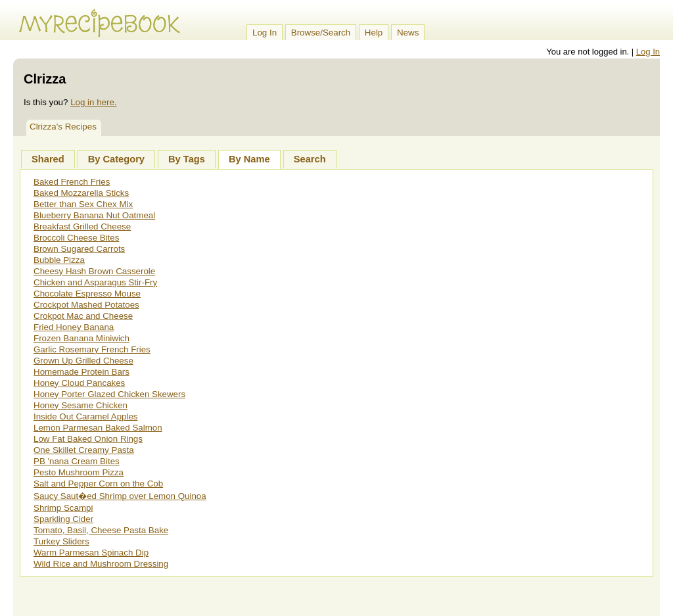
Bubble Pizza (59, 260)
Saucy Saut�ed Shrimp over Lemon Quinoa (120, 496)
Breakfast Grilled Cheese (82, 226)
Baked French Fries (72, 182)
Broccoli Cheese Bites (76, 238)
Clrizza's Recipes (63, 127)
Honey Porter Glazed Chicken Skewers (109, 394)
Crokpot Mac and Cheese (83, 316)
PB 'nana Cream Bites (77, 461)
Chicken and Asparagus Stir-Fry (95, 282)
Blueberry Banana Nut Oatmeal (94, 215)
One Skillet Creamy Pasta (84, 450)
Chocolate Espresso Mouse (87, 294)
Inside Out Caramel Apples (86, 416)
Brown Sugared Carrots (79, 249)
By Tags (187, 159)
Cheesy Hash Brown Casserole (94, 271)
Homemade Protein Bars (81, 372)
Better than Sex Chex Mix (83, 204)
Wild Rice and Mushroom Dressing (101, 564)
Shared (48, 159)
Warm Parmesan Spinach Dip (91, 553)
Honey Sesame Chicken (81, 405)
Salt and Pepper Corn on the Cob (98, 484)
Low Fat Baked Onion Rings (88, 439)
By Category (116, 159)
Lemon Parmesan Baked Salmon (98, 428)
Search (310, 159)
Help (374, 33)
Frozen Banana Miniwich (81, 338)
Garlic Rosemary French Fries (92, 349)
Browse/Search (321, 33)
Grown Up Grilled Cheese (83, 361)
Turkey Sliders (61, 541)
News (408, 33)
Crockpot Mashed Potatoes (86, 305)
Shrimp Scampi (63, 508)
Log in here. (93, 102)
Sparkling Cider (63, 519)
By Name (249, 159)
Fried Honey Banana (74, 327)
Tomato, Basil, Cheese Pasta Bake (101, 530)
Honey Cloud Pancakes (79, 383)
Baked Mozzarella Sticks (81, 193)
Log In (265, 33)
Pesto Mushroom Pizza (79, 472)
